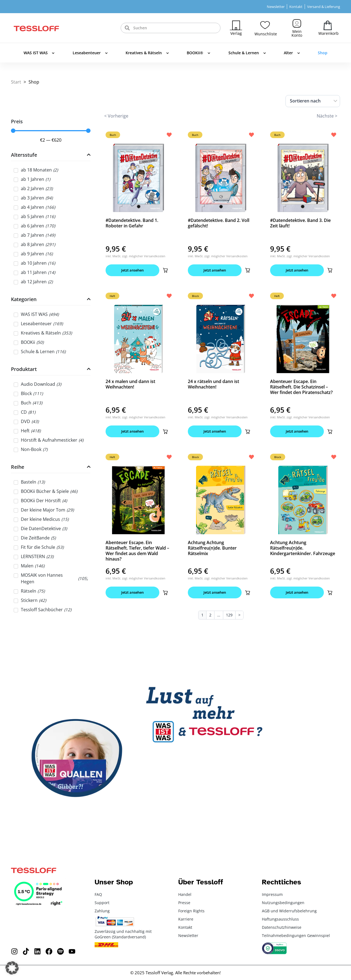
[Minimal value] (51, 131)
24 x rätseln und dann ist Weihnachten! (213, 384)
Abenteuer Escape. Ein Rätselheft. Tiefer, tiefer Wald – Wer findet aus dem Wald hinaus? (137, 551)
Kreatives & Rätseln (147, 53)
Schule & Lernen (247, 53)
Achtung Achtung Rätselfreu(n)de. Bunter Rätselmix (212, 548)
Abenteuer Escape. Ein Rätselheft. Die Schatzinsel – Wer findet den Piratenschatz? (301, 387)
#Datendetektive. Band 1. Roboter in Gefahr (132, 223)
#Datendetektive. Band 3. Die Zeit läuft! (300, 223)
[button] (165, 270)
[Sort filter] (313, 101)
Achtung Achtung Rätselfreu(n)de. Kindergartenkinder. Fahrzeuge (303, 548)
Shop (323, 53)
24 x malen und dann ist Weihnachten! (130, 384)
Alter (292, 53)
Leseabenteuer (90, 53)
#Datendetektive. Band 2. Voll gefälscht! (219, 223)
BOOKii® (199, 53)
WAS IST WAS (39, 53)
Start (16, 82)
